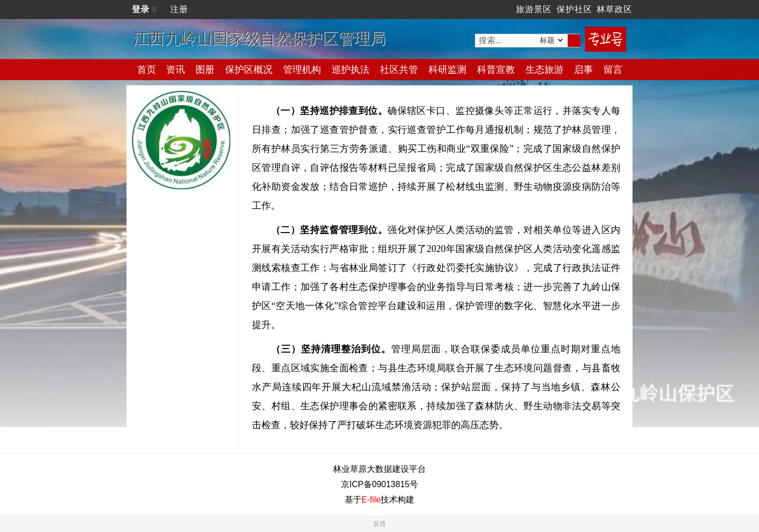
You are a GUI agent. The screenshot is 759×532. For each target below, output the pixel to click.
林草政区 (615, 9)
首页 (147, 70)
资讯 (176, 70)
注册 (179, 9)
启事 (583, 70)
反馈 (379, 524)
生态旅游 (544, 70)
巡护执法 (351, 70)
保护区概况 (249, 70)
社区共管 (399, 70)
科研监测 (447, 70)
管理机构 (302, 70)
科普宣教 (496, 70)
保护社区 (575, 9)
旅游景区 (534, 9)
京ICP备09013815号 (379, 484)
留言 (613, 70)
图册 (205, 70)
